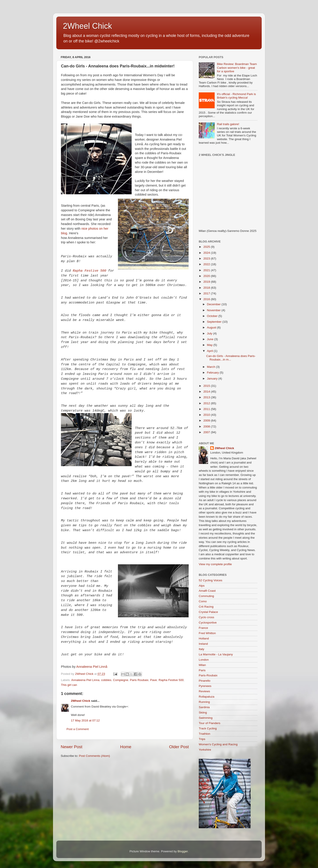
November (214, 310)
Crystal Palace (208, 612)
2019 (207, 282)
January (213, 379)
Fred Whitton (207, 633)
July (210, 333)
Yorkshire (205, 750)
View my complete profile (215, 564)
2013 (207, 397)
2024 (207, 253)
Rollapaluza (207, 697)
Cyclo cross (206, 617)
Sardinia (204, 707)
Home (126, 747)
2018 (207, 288)
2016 (207, 299)
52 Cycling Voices (211, 580)
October (213, 316)
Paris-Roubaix (208, 675)
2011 (207, 409)
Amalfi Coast (207, 591)
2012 (207, 403)
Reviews (204, 691)
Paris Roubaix (139, 680)
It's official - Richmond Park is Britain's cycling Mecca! (236, 96)
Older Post (179, 747)
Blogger (183, 851)
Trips (202, 739)
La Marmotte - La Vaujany (216, 654)
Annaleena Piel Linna (85, 680)
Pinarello (205, 681)
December (214, 304)
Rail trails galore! (228, 124)
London (204, 660)
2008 (207, 426)
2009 (207, 421)
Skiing (203, 713)
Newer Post (72, 747)
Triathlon (204, 734)
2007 (207, 432)
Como (203, 601)
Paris (202, 670)
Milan (202, 665)
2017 (207, 293)
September (215, 322)
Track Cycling (208, 728)
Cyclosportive (208, 623)
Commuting (206, 596)
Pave (154, 680)
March (211, 367)
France (203, 628)
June (211, 339)
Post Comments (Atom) (95, 756)
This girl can (69, 685)
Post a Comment (78, 729)
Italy (202, 649)
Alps (202, 586)
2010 (207, 415)
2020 (207, 276)
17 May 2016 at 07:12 (85, 720)
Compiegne (121, 680)
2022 (207, 264)
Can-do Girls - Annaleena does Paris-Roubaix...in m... (231, 358)
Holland (204, 638)
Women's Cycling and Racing (218, 744)
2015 (207, 386)
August (212, 327)
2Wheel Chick (87, 26)
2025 (207, 247)
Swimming (206, 718)
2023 (207, 258)
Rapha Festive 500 (89, 271)
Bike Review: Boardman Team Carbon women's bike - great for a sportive (237, 68)
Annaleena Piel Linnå (92, 667)
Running (204, 702)
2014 (207, 392)
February (213, 373)
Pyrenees (205, 686)
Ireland (203, 644)
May (210, 345)
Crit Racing (206, 607)
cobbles (106, 680)
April (210, 351)
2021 (207, 270)
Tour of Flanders (210, 723)
